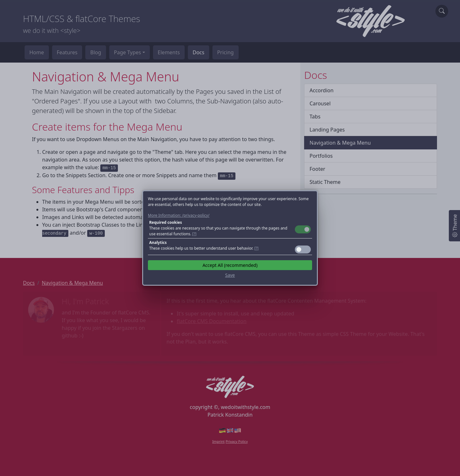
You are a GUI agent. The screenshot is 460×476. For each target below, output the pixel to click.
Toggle (303, 229)
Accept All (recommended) (230, 265)
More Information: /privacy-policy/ (179, 215)
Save (230, 275)
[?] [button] (194, 234)
